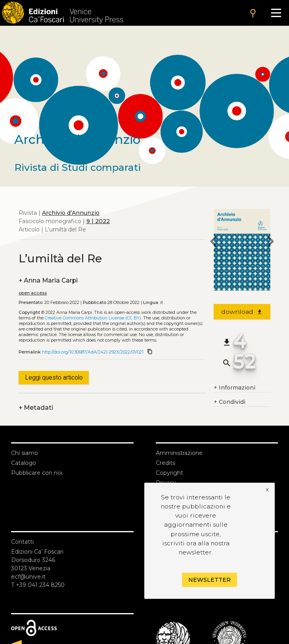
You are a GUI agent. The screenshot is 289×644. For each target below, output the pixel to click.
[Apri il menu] (276, 13)
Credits (166, 463)
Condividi (230, 402)
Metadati (36, 408)
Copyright (169, 473)
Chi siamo (25, 453)
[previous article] (214, 243)
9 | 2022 (98, 221)
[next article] (270, 243)
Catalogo (24, 463)
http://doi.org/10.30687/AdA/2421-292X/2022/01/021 (93, 352)
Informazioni (234, 388)
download (242, 312)
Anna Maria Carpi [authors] (48, 280)
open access (33, 293)
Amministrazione (179, 453)
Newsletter (210, 580)
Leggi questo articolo (54, 377)
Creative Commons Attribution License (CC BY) (93, 318)
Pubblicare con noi (37, 473)
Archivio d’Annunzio (71, 213)
